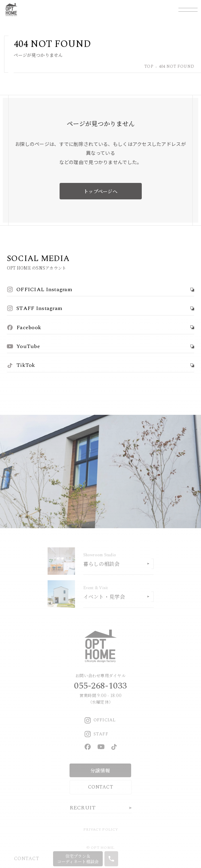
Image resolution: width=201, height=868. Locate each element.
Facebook (24, 327)
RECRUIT (83, 808)
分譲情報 (100, 770)
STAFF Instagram (35, 308)
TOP (149, 67)
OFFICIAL (100, 720)
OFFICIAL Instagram (40, 289)
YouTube (23, 346)
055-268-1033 (100, 686)
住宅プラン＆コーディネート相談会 (78, 859)
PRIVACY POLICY (100, 829)
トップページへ (100, 191)
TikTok (21, 365)
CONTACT (100, 787)
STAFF (96, 734)
